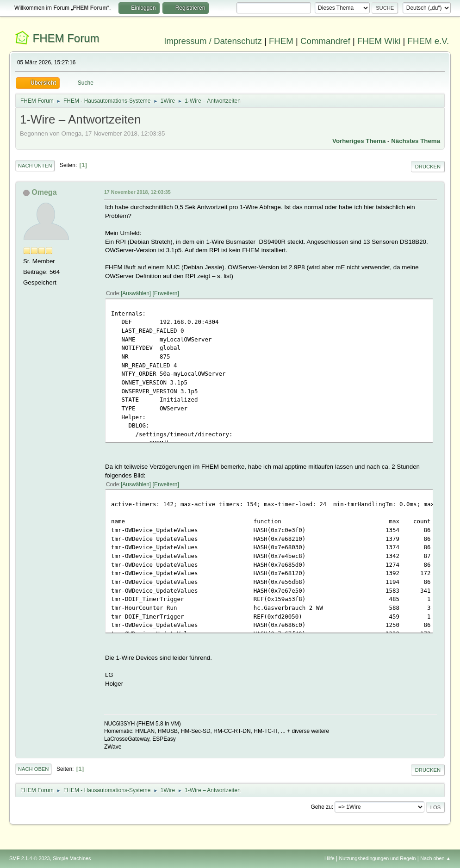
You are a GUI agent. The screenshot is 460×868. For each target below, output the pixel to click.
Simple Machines (72, 858)
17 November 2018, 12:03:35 (137, 192)
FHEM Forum (66, 38)
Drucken (428, 167)
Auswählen (136, 293)
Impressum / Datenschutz (213, 41)
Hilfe (329, 858)
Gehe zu (321, 807)
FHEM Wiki (379, 41)
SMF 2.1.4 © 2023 (30, 858)
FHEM (281, 41)
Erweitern (166, 293)
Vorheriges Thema (359, 141)
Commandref (325, 41)
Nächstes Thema (416, 141)
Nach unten (35, 166)
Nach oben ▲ (435, 858)
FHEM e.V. (429, 41)
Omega (44, 192)
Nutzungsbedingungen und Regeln (377, 858)
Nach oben (34, 769)
